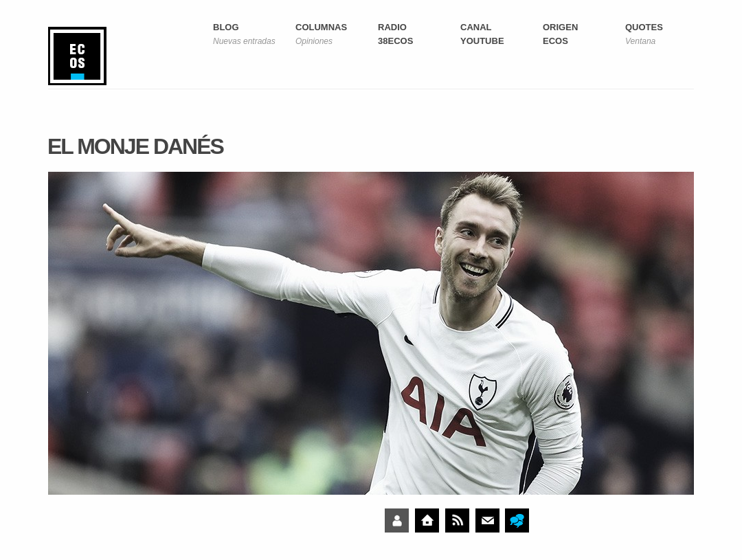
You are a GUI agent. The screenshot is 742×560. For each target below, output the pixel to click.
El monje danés (135, 146)
